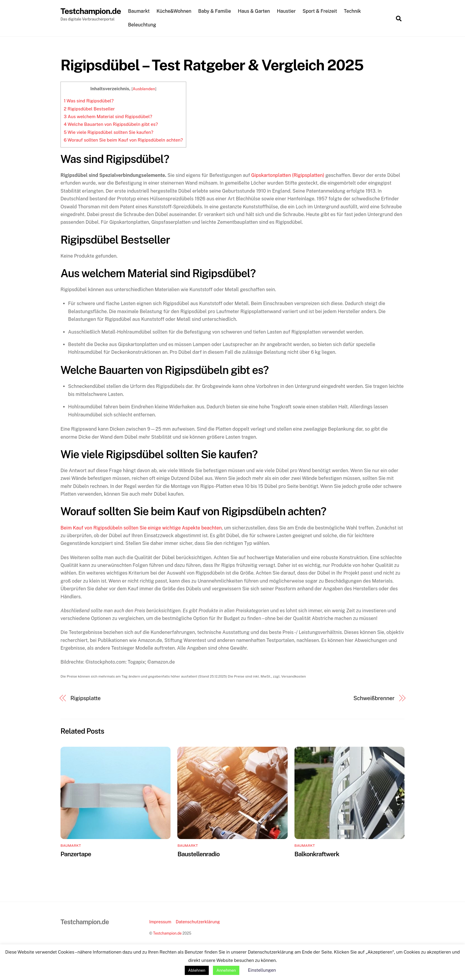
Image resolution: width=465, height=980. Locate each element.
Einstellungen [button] (262, 970)
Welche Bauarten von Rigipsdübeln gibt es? (111, 125)
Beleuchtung (142, 25)
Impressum (160, 922)
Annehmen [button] (226, 970)
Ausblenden (144, 89)
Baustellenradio (198, 854)
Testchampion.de (167, 933)
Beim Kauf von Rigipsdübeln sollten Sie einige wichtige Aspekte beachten (141, 528)
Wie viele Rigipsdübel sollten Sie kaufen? (109, 132)
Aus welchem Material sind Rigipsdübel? (108, 117)
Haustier (287, 11)
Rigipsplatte (86, 698)
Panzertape (76, 854)
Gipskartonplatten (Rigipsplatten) (288, 175)
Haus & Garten (254, 11)
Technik (353, 11)
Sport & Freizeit (320, 11)
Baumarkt (139, 11)
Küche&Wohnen (174, 11)
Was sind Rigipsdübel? (89, 101)
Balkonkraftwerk (317, 854)
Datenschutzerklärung (198, 922)
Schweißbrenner (374, 698)
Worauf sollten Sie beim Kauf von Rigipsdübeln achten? (123, 140)
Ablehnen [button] (197, 970)
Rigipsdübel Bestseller (89, 109)
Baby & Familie (215, 11)
